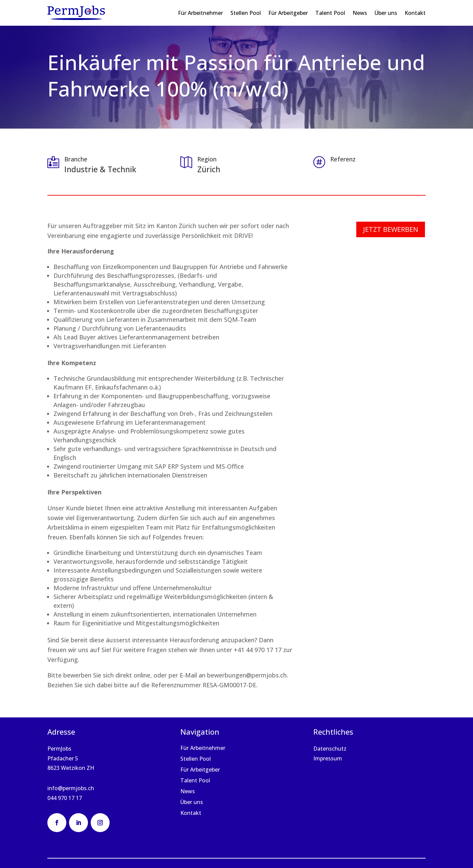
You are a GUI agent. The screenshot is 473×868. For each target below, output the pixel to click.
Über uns (386, 13)
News (360, 13)
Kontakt (415, 13)
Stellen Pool (246, 13)
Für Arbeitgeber (288, 13)
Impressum (328, 758)
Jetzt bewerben (391, 229)
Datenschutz (330, 749)
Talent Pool (330, 13)
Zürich (209, 169)
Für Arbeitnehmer (200, 13)
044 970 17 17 (65, 798)
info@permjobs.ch (71, 788)
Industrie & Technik (100, 169)
